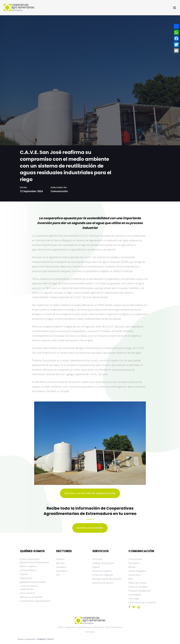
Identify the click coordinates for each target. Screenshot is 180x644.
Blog (131, 579)
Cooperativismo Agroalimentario (35, 601)
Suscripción (134, 563)
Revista (132, 567)
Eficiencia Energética (102, 571)
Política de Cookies (137, 583)
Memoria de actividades (31, 597)
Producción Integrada (103, 575)
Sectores (60, 559)
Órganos (24, 574)
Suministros (62, 571)
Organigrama (26, 578)
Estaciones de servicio (103, 583)
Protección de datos (138, 587)
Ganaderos (61, 567)
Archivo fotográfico (137, 571)
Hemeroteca (134, 575)
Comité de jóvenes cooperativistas (29, 588)
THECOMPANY (45, 639)
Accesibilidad (135, 595)
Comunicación (59, 191)
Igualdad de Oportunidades (33, 582)
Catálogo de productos (103, 563)
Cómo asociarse (27, 593)
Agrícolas (60, 563)
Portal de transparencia (140, 591)
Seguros (96, 567)
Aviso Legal (134, 599)
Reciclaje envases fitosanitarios (107, 579)
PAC (58, 575)
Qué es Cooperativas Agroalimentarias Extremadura (34, 561)
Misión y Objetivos (29, 566)
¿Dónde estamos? (28, 570)
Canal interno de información (142, 602)
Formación (97, 559)
